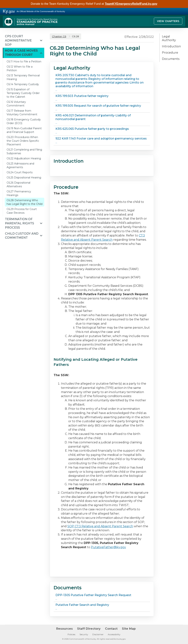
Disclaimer (98, 634)
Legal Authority (169, 38)
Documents (171, 59)
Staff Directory (89, 629)
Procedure (170, 53)
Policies (71, 634)
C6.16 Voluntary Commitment (16, 104)
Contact (111, 629)
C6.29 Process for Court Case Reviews (22, 211)
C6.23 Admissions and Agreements (20, 165)
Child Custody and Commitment (22, 236)
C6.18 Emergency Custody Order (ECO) (24, 121)
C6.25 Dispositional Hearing (24, 178)
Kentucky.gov (120, 639)
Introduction (171, 46)
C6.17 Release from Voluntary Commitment (22, 113)
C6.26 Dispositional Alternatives (18, 184)
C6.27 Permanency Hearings (19, 193)
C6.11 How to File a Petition (24, 61)
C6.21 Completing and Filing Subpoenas (24, 151)
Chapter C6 (59, 36)
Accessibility (114, 634)
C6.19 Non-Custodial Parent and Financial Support (24, 130)
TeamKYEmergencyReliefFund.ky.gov (131, 4)
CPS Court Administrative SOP (18, 40)
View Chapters (168, 21)
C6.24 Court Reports (20, 172)
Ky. (9, 11)
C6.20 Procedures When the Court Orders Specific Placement (23, 141)
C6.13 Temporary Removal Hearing (23, 77)
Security (84, 634)
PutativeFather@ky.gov (108, 547)
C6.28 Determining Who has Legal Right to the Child (25, 202)
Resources (64, 629)
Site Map (129, 629)
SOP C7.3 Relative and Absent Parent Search (100, 526)
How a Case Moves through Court (21, 53)
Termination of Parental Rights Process (19, 223)
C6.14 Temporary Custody (23, 84)
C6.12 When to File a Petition (20, 68)
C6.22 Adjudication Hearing (24, 158)
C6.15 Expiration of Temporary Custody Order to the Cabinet (23, 93)
